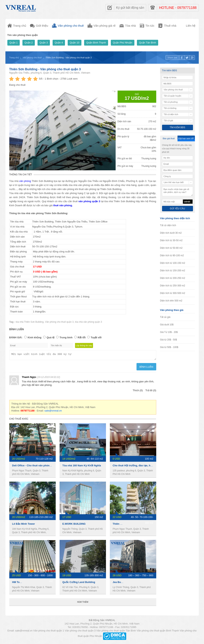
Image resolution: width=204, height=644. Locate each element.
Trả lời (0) (151, 392)
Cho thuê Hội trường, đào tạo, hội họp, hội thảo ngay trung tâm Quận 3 (155, 467)
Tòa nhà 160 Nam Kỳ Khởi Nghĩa (82, 467)
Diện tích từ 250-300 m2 (173, 286)
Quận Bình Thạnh (96, 43)
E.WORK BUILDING (74, 525)
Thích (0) (138, 392)
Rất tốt (82, 337)
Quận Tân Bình (148, 43)
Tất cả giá (165, 317)
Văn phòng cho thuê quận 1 (49, 632)
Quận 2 (29, 43)
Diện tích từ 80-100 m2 (172, 255)
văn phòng (25, 181)
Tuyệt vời (96, 337)
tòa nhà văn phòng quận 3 (89, 322)
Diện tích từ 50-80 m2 (171, 248)
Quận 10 (75, 43)
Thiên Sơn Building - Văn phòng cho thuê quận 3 (45, 69)
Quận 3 (44, 43)
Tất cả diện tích (168, 225)
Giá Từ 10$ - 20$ (169, 332)
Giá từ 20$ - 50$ (169, 340)
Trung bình (66, 337)
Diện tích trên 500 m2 (171, 301)
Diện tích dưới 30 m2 (171, 233)
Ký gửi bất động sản (130, 8)
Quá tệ (50, 337)
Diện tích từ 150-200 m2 (173, 271)
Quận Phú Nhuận (123, 43)
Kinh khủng (35, 337)
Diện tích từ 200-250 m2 (173, 278)
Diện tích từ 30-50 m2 (171, 240)
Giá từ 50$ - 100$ (169, 347)
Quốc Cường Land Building (79, 583)
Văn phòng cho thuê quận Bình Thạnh (158, 632)
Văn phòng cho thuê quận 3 (59, 322)
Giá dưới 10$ (167, 325)
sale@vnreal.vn (53, 412)
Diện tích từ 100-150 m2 (173, 263)
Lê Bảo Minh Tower (24, 525)
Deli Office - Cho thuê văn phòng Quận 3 (36, 467)
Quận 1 (14, 43)
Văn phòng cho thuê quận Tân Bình (116, 632)
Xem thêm (83, 603)
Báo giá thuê (169, 138)
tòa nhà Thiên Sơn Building (30, 322)
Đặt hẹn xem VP (186, 138)
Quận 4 (59, 43)
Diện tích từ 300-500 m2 (173, 293)
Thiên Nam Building (125, 525)
